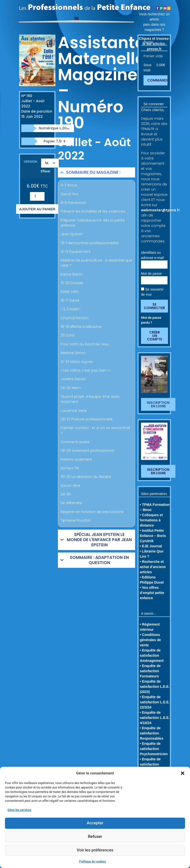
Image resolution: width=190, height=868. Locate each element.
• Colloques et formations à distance (151, 520)
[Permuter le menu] (76, 19)
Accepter (95, 823)
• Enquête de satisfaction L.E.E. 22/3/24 (155, 702)
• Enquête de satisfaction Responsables (152, 733)
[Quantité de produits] (37, 196)
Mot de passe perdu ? (151, 320)
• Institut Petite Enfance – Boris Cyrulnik (153, 536)
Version (30, 162)
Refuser (95, 837)
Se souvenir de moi (152, 292)
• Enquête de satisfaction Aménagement (152, 655)
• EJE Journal (151, 546)
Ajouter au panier (37, 209)
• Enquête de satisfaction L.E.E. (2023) (155, 687)
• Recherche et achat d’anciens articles (153, 567)
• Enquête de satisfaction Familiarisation (152, 764)
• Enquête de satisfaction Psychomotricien (154, 749)
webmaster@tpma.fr (160, 210)
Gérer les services (19, 810)
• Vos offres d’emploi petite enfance (152, 593)
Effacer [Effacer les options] (46, 171)
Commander (159, 80)
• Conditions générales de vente (150, 640)
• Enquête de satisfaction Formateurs (150, 671)
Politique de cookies (93, 862)
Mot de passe (151, 274)
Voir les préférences (95, 850)
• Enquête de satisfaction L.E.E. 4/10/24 (155, 718)
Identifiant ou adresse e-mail (152, 255)
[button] (183, 773)
